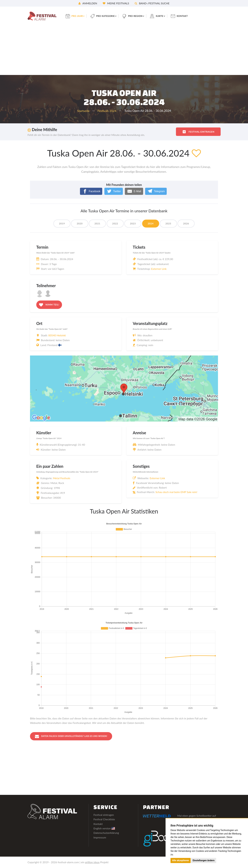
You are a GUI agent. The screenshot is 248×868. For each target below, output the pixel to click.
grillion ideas (92, 862)
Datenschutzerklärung (106, 833)
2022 (115, 223)
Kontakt (188, 16)
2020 (77, 223)
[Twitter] (114, 191)
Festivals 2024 (107, 111)
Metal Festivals (62, 478)
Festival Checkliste (104, 820)
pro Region (140, 16)
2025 (171, 223)
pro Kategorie (109, 16)
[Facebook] (91, 191)
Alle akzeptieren (181, 860)
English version (104, 828)
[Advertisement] (124, 50)
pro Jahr (79, 16)
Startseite (83, 111)
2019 (58, 223)
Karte (165, 16)
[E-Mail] (134, 191)
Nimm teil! (49, 305)
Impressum (100, 838)
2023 (133, 223)
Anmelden (88, 3)
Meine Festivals (116, 3)
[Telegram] (156, 191)
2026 (189, 223)
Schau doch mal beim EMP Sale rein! (176, 492)
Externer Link (159, 269)
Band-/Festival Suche (152, 3)
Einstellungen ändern (204, 860)
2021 (96, 223)
